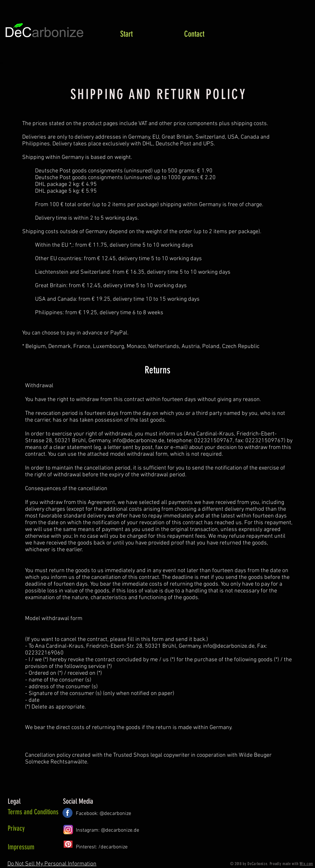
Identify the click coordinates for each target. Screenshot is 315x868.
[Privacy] (34, 828)
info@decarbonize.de (138, 441)
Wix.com (306, 864)
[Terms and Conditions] (33, 812)
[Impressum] (29, 847)
